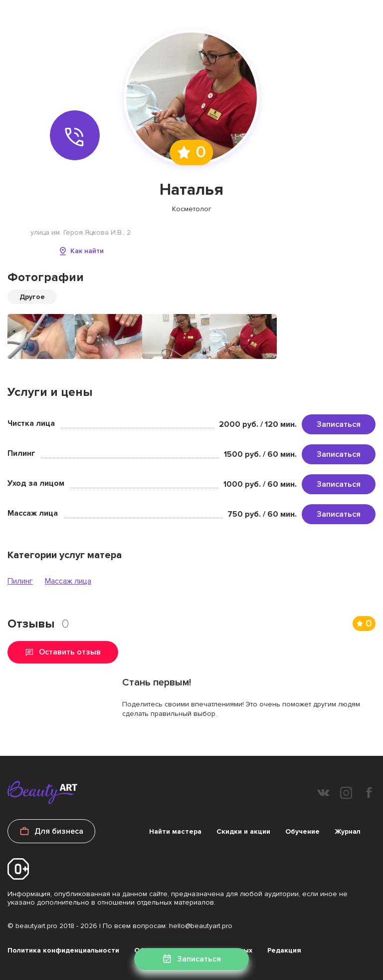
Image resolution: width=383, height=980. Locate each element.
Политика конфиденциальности (63, 950)
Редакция (284, 950)
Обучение (302, 831)
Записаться (339, 424)
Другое (32, 297)
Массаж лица (68, 581)
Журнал (348, 831)
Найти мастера (175, 831)
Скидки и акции (243, 831)
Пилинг (20, 581)
